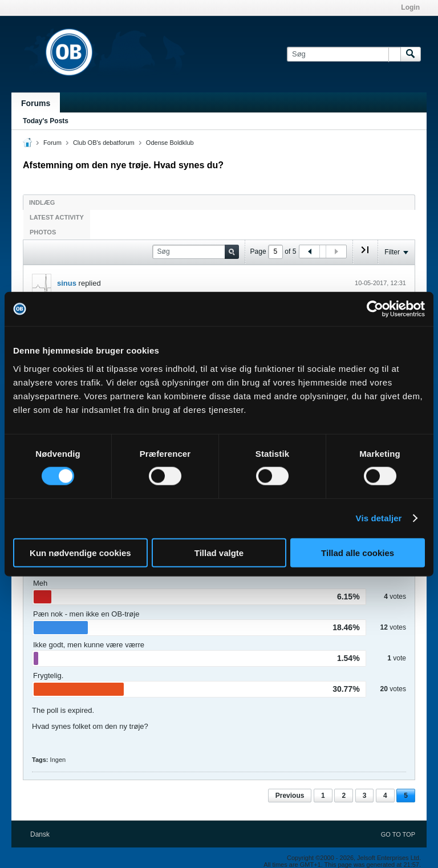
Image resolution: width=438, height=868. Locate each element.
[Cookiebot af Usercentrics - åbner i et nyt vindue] (375, 309)
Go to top (398, 834)
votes (398, 597)
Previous (290, 796)
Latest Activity (57, 217)
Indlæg (42, 202)
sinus (67, 283)
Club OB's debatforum (104, 143)
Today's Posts (46, 121)
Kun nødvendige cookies (80, 552)
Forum (52, 143)
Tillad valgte (219, 552)
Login (410, 7)
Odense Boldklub (170, 143)
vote (400, 658)
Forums (36, 103)
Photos (43, 232)
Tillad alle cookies (358, 552)
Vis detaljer (379, 518)
